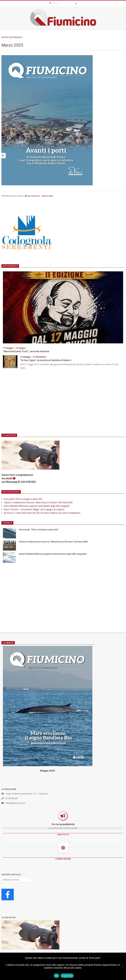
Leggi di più (67, 976)
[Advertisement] (63, 403)
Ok (56, 976)
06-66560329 (12, 798)
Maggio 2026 (48, 771)
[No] (122, 966)
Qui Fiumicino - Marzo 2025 (40, 196)
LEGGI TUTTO (63, 834)
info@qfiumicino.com (15, 803)
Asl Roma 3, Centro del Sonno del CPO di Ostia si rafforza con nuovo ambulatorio (42, 513)
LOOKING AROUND (63, 859)
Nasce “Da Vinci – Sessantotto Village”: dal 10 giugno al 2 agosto (34, 509)
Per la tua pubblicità (63, 824)
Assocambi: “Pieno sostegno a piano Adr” (23, 499)
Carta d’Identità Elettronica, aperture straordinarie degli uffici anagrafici (37, 506)
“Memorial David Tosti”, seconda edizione (26, 351)
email (10, 478)
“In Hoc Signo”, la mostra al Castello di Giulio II (46, 360)
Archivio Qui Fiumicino (12, 37)
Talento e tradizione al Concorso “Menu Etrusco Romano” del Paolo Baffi (38, 502)
